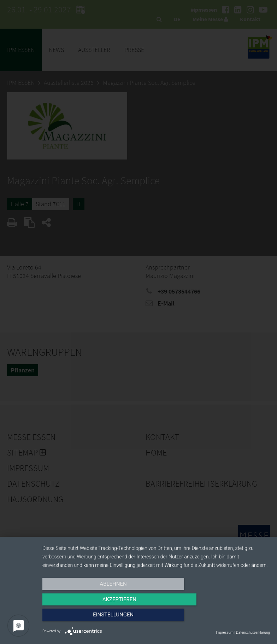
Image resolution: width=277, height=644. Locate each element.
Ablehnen (76, 618)
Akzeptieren (156, 618)
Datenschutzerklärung (253, 633)
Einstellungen (236, 618)
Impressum (225, 633)
